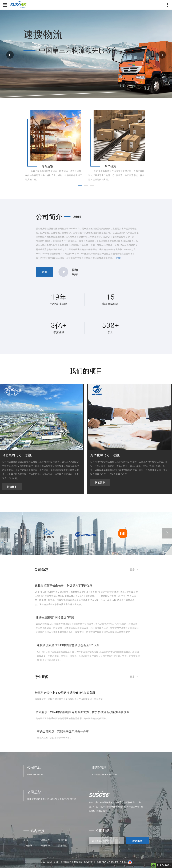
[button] (80, 196)
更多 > (134, 569)
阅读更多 (12, 487)
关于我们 (63, 845)
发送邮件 (137, 841)
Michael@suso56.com (105, 774)
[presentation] (5, 533)
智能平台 (63, 839)
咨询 (148, 272)
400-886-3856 (35, 774)
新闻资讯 (28, 845)
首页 (26, 839)
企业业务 (45, 839)
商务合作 (45, 845)
